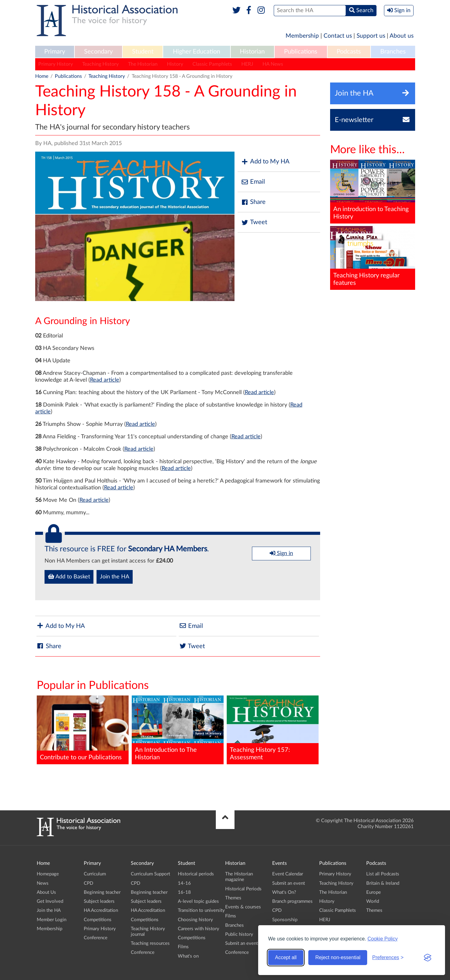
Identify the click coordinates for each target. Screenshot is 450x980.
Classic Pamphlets (212, 64)
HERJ (247, 64)
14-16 (184, 883)
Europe (374, 892)
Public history (239, 934)
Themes (233, 898)
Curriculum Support (150, 874)
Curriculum (95, 874)
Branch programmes (292, 901)
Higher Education (197, 52)
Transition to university (201, 910)
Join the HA (115, 577)
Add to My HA (265, 162)
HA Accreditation (101, 910)
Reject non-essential (338, 957)
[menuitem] (55, 52)
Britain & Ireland (383, 883)
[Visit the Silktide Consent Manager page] (428, 958)
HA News (273, 64)
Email (253, 182)
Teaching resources (150, 943)
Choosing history (195, 920)
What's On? (284, 892)
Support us (371, 36)
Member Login (52, 920)
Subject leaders (99, 901)
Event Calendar (288, 874)
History (175, 64)
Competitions (98, 920)
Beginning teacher (102, 892)
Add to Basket (69, 577)
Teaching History (100, 64)
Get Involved (50, 901)
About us (402, 36)
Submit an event (242, 943)
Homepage (48, 874)
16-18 (184, 892)
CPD (88, 883)
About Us (46, 892)
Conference (96, 938)
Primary (55, 52)
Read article (105, 380)
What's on (188, 956)
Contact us (338, 36)
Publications (301, 52)
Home (42, 76)
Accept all (286, 957)
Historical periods (196, 874)
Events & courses (243, 907)
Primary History (56, 64)
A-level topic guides (198, 901)
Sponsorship (285, 920)
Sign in (281, 553)
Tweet (254, 222)
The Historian (143, 64)
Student (143, 52)
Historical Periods (243, 889)
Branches (393, 52)
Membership (302, 36)
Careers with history (199, 929)
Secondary (98, 52)
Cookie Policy (383, 939)
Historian (252, 52)
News (43, 883)
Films (183, 947)
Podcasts (349, 52)
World (373, 901)
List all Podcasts (383, 874)
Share (253, 202)
